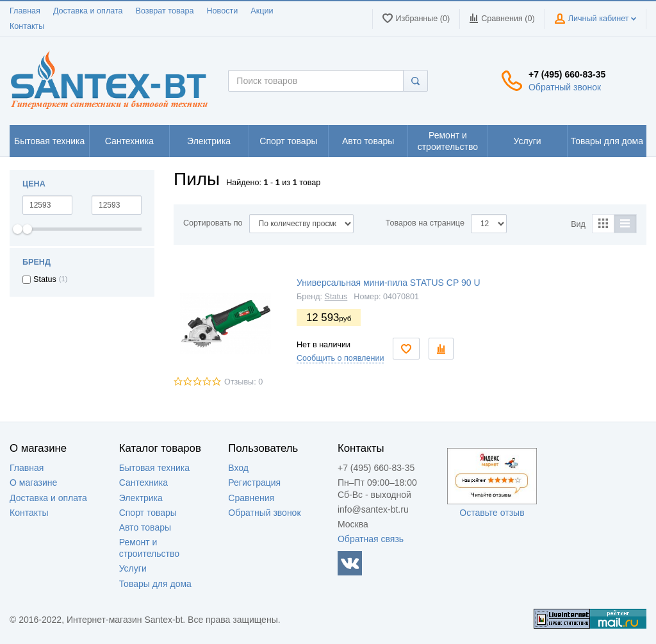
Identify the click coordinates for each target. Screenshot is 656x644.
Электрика (141, 498)
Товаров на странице (425, 223)
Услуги (133, 568)
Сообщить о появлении (340, 358)
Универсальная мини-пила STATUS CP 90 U (389, 283)
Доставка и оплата (88, 11)
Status (336, 297)
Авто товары (145, 527)
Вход (238, 468)
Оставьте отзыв (492, 513)
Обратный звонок (565, 87)
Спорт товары (148, 513)
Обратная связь (371, 539)
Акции (262, 11)
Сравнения (251, 498)
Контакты (27, 26)
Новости (223, 11)
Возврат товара (165, 11)
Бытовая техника (154, 468)
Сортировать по (213, 223)
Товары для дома (155, 584)
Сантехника (143, 483)
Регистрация (254, 483)
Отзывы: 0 (243, 382)
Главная (25, 11)
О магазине (33, 483)
